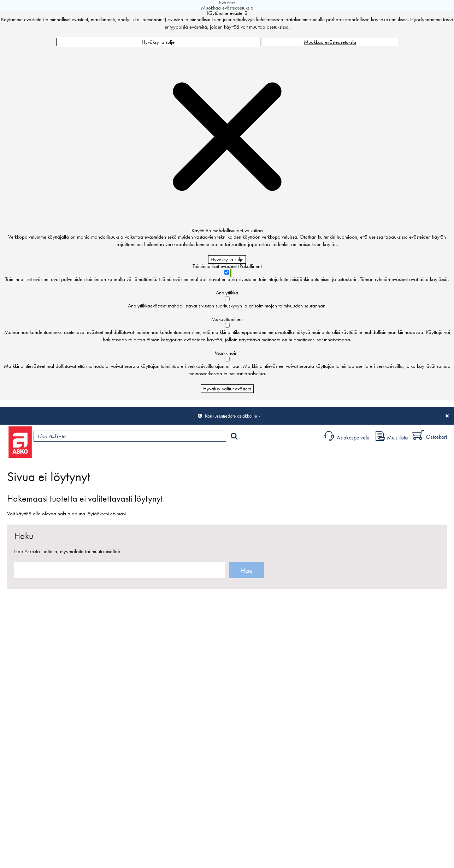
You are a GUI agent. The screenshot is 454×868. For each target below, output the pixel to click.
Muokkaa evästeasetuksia (330, 42)
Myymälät (119, 454)
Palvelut (156, 454)
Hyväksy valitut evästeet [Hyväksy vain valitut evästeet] (227, 389)
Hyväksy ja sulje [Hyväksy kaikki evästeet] (158, 42)
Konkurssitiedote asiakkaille (231, 416)
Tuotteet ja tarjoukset (66, 454)
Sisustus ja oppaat (197, 454)
